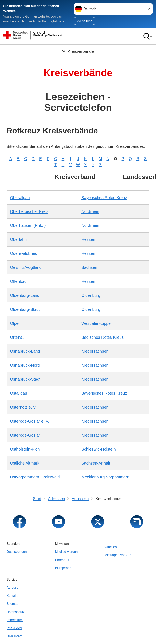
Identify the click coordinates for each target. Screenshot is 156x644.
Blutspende (63, 568)
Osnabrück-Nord (25, 365)
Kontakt (12, 595)
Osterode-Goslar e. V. (30, 421)
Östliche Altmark (25, 463)
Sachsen (89, 267)
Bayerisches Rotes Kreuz (104, 197)
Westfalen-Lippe (96, 323)
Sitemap (13, 604)
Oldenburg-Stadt (25, 309)
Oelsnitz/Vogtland (26, 267)
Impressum (15, 620)
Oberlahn (18, 239)
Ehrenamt (62, 560)
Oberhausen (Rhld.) (28, 225)
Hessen (88, 239)
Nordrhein (90, 211)
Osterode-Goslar (25, 435)
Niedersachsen (95, 351)
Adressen (13, 587)
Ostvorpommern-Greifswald (35, 477)
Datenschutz (16, 612)
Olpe (14, 323)
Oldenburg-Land (25, 295)
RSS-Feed (14, 628)
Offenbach (19, 281)
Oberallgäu (20, 197)
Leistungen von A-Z (118, 555)
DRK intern (14, 636)
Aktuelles (110, 547)
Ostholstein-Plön (25, 449)
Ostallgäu (19, 393)
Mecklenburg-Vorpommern (105, 477)
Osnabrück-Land (25, 351)
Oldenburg (91, 295)
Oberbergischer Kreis (29, 211)
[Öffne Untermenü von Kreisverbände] (78, 49)
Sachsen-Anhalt (96, 463)
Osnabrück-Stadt (25, 379)
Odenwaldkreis (23, 253)
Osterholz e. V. (23, 407)
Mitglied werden (66, 552)
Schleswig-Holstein (99, 449)
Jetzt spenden (17, 552)
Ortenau (17, 337)
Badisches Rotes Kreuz (103, 337)
